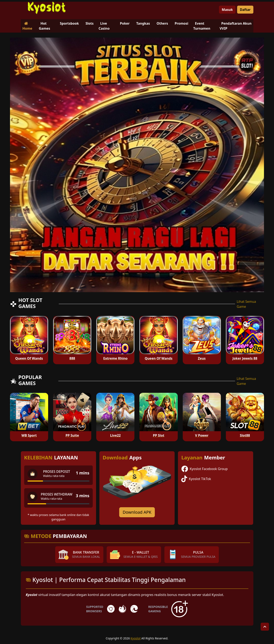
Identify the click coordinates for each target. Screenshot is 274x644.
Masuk (227, 10)
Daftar (245, 10)
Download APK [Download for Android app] (137, 512)
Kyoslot (136, 638)
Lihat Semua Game (246, 304)
